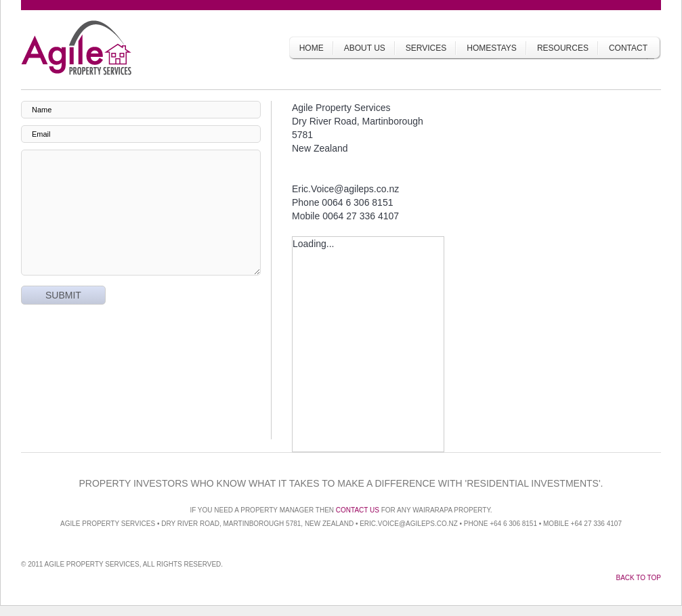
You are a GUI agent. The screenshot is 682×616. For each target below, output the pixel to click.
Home (312, 48)
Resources (563, 48)
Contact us (358, 510)
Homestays (492, 48)
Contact (628, 48)
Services (426, 48)
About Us (365, 48)
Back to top (638, 578)
